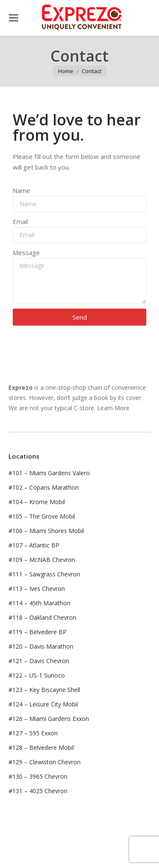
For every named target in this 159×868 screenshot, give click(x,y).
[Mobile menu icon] (14, 18)
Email (20, 221)
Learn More (113, 408)
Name (21, 190)
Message (26, 252)
